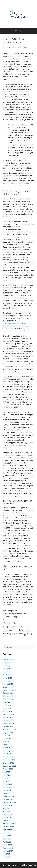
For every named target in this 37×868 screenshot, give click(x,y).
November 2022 (9, 760)
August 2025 (8, 663)
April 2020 (7, 842)
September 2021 (9, 802)
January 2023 (8, 754)
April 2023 (7, 745)
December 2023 (9, 720)
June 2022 (7, 775)
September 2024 (9, 696)
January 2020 (8, 851)
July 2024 (7, 702)
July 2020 (7, 833)
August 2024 (8, 699)
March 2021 (8, 811)
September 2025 (9, 660)
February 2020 (9, 848)
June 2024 (7, 705)
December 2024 (9, 687)
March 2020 (8, 845)
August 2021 (8, 805)
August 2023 (8, 733)
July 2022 (7, 772)
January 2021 (8, 818)
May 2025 (7, 672)
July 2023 (7, 736)
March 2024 (8, 711)
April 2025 (7, 675)
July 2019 (7, 854)
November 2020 (9, 824)
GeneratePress (31, 865)
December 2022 (9, 757)
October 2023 (8, 726)
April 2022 (7, 781)
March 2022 (8, 784)
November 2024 (9, 690)
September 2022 (9, 766)
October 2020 (8, 827)
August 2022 (8, 769)
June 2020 (7, 836)
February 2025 (9, 681)
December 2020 (9, 821)
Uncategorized (11, 611)
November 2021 (9, 796)
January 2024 (8, 717)
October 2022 (8, 763)
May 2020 (7, 839)
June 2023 (7, 739)
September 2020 (9, 830)
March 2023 (8, 748)
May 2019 (7, 857)
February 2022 (9, 787)
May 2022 (7, 778)
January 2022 (8, 790)
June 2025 (7, 669)
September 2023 (9, 729)
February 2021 (9, 814)
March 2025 (8, 678)
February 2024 (9, 714)
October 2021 (8, 799)
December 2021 (9, 793)
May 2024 (7, 708)
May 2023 (7, 742)
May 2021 (7, 808)
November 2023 (9, 723)
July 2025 (7, 666)
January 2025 (8, 684)
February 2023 (9, 751)
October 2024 (8, 693)
